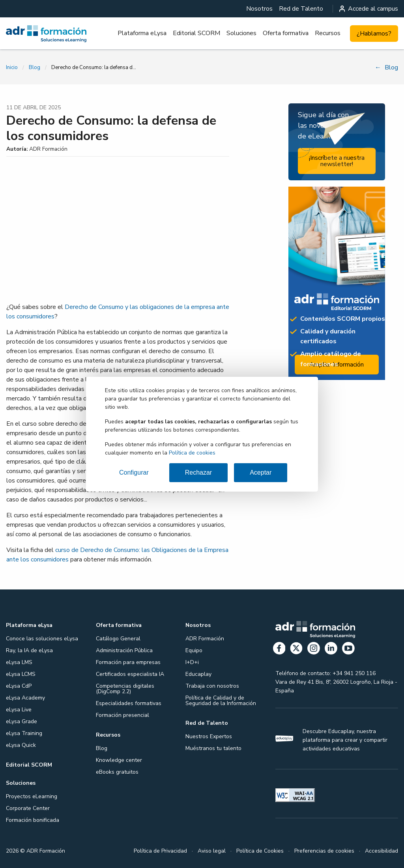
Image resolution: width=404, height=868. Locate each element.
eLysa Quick (21, 745)
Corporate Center (28, 808)
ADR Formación (205, 639)
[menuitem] (259, 9)
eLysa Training (24, 733)
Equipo (194, 650)
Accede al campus (369, 9)
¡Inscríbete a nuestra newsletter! (337, 161)
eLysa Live (19, 710)
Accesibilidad (382, 851)
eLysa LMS (19, 662)
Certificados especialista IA (130, 674)
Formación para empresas (128, 662)
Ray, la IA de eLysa (29, 650)
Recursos (328, 33)
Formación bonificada (33, 820)
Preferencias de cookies (324, 851)
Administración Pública (124, 650)
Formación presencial (123, 715)
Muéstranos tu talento (213, 748)
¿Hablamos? (374, 34)
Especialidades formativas (129, 703)
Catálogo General (118, 639)
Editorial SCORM (196, 33)
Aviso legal (212, 851)
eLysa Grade (22, 721)
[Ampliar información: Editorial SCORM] (337, 283)
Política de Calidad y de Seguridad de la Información (221, 701)
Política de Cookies (260, 851)
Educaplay (198, 674)
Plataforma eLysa (142, 33)
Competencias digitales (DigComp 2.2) (125, 689)
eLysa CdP (19, 686)
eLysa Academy (25, 698)
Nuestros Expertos (209, 736)
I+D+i (192, 662)
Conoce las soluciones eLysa (42, 639)
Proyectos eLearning (32, 796)
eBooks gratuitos (117, 772)
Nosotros (259, 9)
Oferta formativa (286, 33)
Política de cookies (192, 453)
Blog (35, 67)
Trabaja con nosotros (212, 686)
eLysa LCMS (21, 674)
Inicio (12, 67)
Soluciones (241, 33)
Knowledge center (119, 760)
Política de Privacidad (160, 851)
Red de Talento (301, 9)
